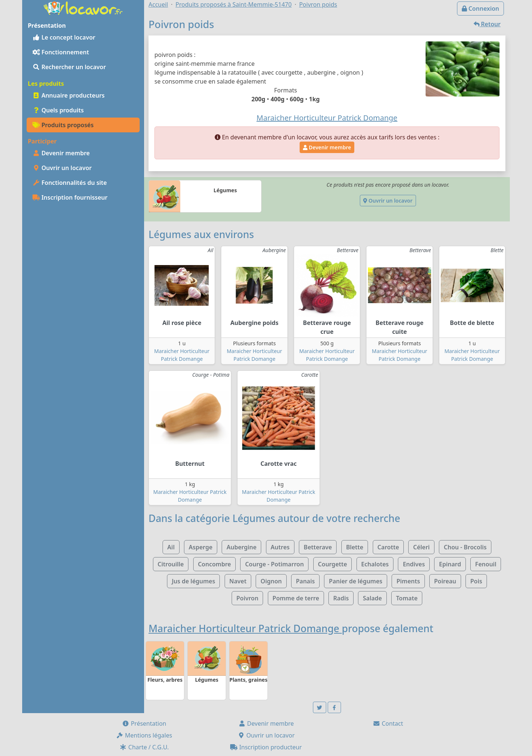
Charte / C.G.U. (144, 747)
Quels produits (58, 110)
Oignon (271, 581)
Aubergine (241, 547)
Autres (280, 547)
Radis (341, 598)
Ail (171, 547)
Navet (238, 581)
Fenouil (486, 564)
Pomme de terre (296, 598)
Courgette (333, 564)
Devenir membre (61, 153)
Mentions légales (144, 735)
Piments (408, 581)
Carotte (388, 547)
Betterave (318, 547)
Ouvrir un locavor (62, 168)
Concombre (215, 564)
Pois (476, 581)
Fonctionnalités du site (70, 183)
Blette (355, 547)
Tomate (407, 598)
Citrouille (171, 564)
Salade (372, 598)
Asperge (201, 547)
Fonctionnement (61, 52)
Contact (388, 723)
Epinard (450, 564)
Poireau (445, 581)
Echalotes (375, 564)
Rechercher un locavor (69, 67)
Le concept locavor (64, 37)
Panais (305, 581)
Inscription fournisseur (70, 197)
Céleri (421, 547)
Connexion (480, 9)
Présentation (144, 723)
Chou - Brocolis (465, 547)
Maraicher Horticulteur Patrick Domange (245, 628)
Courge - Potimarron (274, 564)
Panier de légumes (356, 581)
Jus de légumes (193, 581)
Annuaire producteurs (69, 95)
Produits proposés (63, 125)
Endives (414, 564)
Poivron (248, 598)
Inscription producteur (266, 747)
